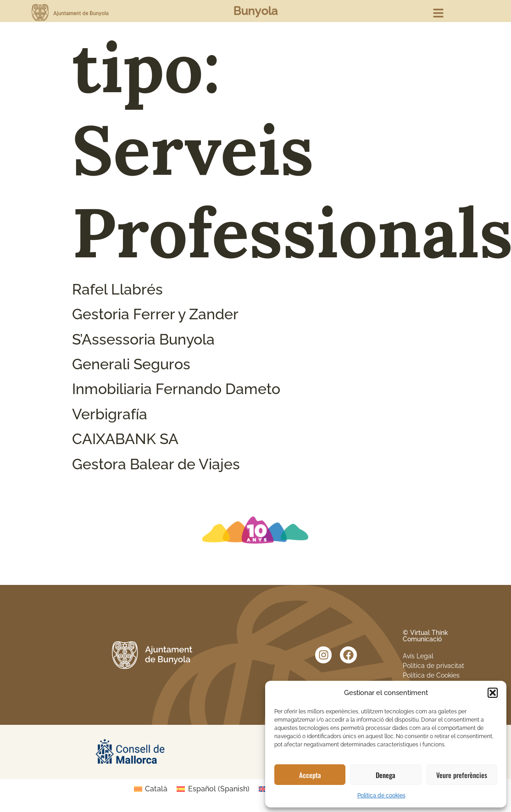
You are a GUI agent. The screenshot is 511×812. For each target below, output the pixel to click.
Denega (386, 775)
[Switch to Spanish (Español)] (213, 789)
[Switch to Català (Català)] (151, 789)
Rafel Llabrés (117, 289)
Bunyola (256, 11)
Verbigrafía (110, 414)
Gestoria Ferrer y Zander (155, 314)
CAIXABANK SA (125, 439)
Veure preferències (462, 775)
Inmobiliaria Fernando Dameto (176, 389)
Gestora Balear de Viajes (156, 464)
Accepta (310, 775)
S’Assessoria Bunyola (143, 339)
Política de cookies (381, 795)
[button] (493, 693)
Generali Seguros (131, 364)
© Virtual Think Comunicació (425, 636)
